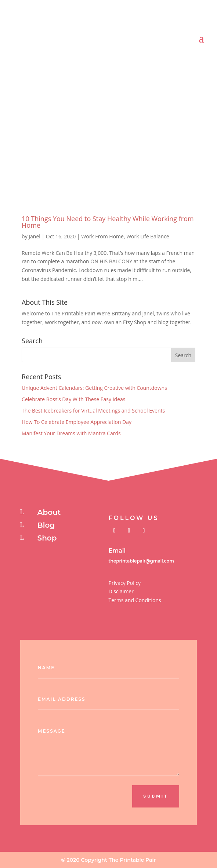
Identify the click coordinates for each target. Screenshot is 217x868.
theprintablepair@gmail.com (141, 561)
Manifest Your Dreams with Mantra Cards (71, 433)
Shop (47, 538)
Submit (156, 796)
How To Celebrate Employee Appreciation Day (77, 422)
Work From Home (102, 236)
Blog (46, 525)
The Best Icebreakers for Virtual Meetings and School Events (93, 411)
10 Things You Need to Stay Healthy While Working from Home (108, 222)
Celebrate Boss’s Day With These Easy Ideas (73, 399)
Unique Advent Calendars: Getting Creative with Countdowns (94, 388)
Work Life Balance (148, 236)
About (49, 512)
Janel (35, 236)
